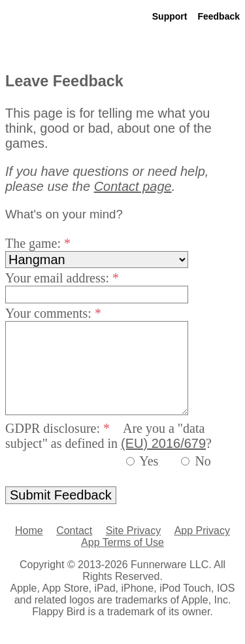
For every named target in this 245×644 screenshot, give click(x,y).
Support (170, 16)
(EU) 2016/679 (163, 443)
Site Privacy (133, 531)
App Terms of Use (122, 542)
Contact (74, 531)
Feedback (219, 16)
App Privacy (202, 531)
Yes (149, 461)
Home (29, 531)
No (203, 461)
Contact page (133, 186)
